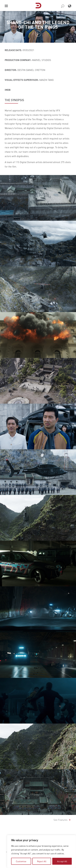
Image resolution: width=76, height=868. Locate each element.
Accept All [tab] (62, 861)
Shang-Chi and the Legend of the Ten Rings (38, 24)
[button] (6, 6)
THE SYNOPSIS (14, 100)
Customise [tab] (21, 861)
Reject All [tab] (42, 861)
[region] (41, 851)
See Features (62, 820)
